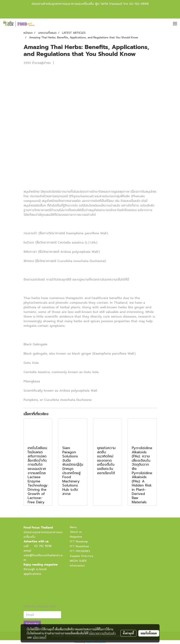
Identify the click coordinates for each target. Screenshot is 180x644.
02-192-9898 (139, 4)
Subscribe (32, 624)
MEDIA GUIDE (78, 561)
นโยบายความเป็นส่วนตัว (102, 633)
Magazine (76, 537)
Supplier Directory (82, 556)
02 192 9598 (43, 546)
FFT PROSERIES (80, 551)
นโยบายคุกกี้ (40, 637)
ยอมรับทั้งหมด (149, 633)
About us (76, 532)
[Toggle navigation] (175, 24)
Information (77, 566)
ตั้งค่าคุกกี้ (128, 633)
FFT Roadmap (79, 542)
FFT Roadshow (79, 546)
